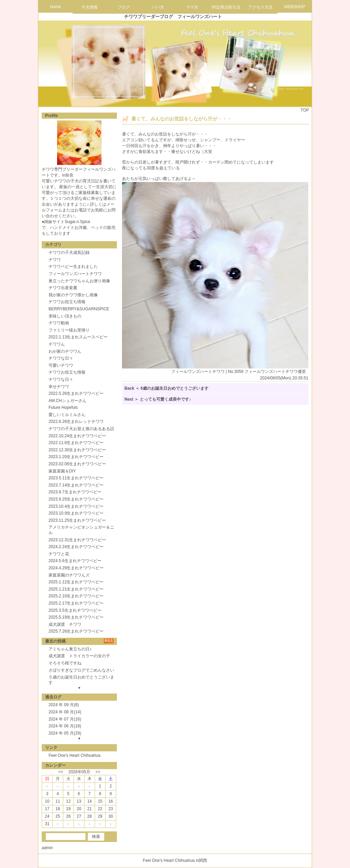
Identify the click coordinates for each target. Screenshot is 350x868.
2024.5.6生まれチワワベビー (75, 561)
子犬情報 (90, 7)
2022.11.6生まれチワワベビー (76, 443)
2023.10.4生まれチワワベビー (76, 506)
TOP (305, 110)
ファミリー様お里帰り (69, 330)
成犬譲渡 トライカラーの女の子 (79, 656)
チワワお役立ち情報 (67, 302)
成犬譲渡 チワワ (65, 624)
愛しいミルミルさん (67, 415)
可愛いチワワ (61, 365)
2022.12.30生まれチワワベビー (77, 450)
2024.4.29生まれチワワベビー (76, 568)
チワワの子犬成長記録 (69, 252)
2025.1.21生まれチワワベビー (76, 589)
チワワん (57, 344)
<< (61, 772)
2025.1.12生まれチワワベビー (76, 582)
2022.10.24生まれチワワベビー (77, 436)
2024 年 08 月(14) (65, 712)
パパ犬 (158, 7)
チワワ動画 (59, 323)
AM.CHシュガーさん (68, 401)
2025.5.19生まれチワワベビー (76, 617)
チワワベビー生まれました (73, 267)
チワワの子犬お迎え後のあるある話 (81, 429)
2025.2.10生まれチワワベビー (76, 596)
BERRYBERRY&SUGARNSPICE (79, 309)
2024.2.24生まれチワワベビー (76, 547)
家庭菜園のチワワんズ (69, 575)
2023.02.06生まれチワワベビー (77, 464)
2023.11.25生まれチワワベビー (77, 520)
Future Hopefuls (63, 407)
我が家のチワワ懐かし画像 (73, 295)
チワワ (55, 260)
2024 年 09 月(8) (64, 705)
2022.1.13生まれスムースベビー (78, 337)
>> (98, 772)
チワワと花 (59, 554)
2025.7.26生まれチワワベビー (76, 631)
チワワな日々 (61, 358)
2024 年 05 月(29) (65, 733)
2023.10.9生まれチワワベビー (76, 513)
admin (47, 848)
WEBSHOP (294, 7)
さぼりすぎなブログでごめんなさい (81, 670)
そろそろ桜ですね (65, 663)
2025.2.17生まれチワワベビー (76, 603)
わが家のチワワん (65, 351)
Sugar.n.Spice (77, 222)
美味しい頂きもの (65, 316)
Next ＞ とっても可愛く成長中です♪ (158, 399)
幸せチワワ (59, 387)
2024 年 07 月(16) (65, 719)
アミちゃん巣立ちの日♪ (70, 649)
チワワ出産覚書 (63, 288)
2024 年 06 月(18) (65, 726)
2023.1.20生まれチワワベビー (76, 457)
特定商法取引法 (226, 7)
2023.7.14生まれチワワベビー (76, 485)
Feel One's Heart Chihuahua (75, 755)
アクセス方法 (260, 7)
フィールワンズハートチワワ (75, 274)
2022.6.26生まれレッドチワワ (76, 422)
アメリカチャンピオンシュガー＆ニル (81, 530)
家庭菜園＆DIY (62, 471)
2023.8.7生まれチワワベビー (75, 492)
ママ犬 (192, 7)
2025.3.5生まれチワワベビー (75, 610)
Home (55, 7)
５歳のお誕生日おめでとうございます (81, 680)
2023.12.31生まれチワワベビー (77, 540)
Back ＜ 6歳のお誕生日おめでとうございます (166, 388)
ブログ (124, 7)
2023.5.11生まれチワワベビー (76, 478)
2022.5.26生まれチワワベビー (76, 393)
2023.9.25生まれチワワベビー (76, 499)
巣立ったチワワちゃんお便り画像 (79, 281)
